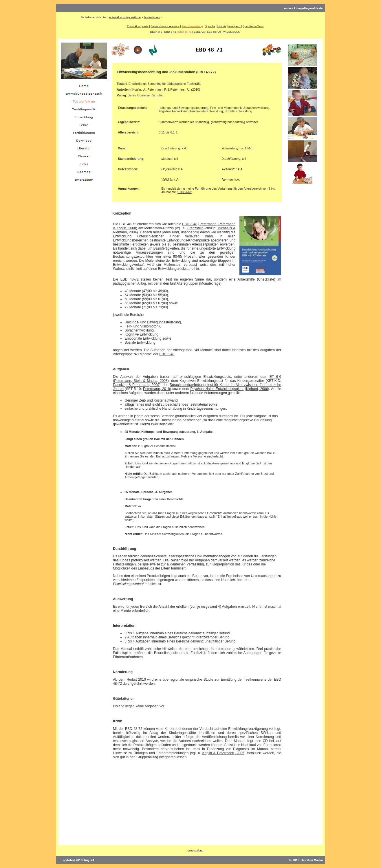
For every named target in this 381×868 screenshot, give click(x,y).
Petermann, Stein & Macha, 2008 (141, 381)
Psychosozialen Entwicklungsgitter (217, 389)
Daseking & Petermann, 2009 (136, 385)
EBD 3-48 (190, 224)
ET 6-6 (275, 377)
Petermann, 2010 (156, 389)
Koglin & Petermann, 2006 (223, 753)
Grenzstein (195, 228)
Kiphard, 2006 (257, 389)
